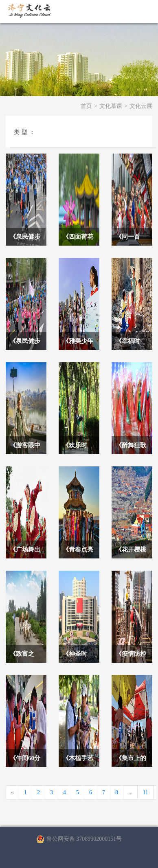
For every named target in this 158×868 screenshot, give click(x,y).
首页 (86, 106)
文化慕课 (111, 106)
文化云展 (141, 106)
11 (145, 792)
